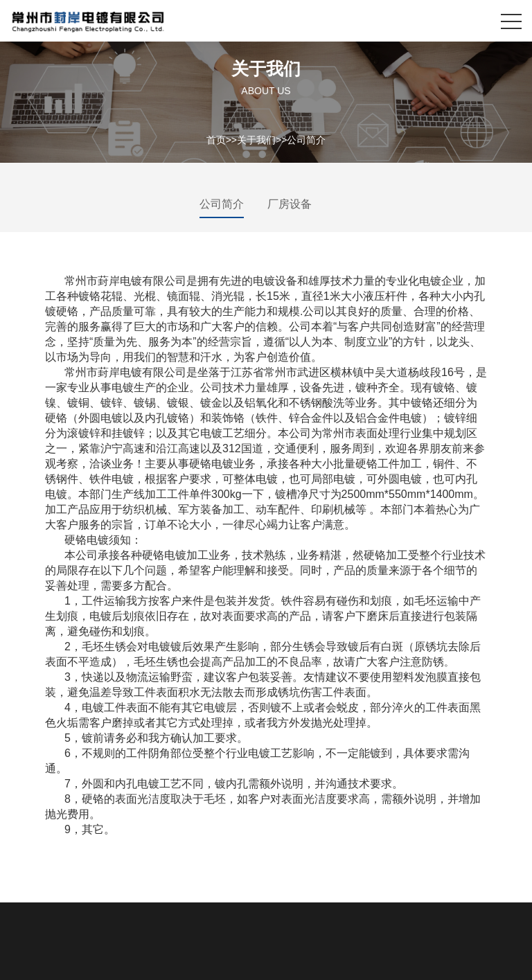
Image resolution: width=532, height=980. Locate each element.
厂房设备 (290, 204)
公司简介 (306, 139)
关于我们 (256, 139)
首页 (216, 139)
